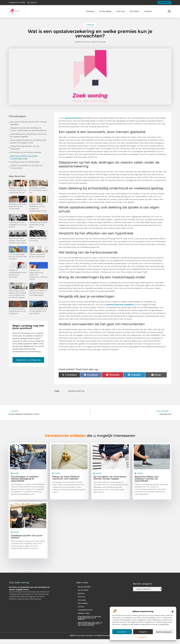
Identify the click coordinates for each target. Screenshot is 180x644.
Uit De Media (105, 11)
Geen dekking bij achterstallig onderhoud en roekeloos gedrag (28, 135)
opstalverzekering (76, 391)
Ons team (135, 11)
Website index (84, 613)
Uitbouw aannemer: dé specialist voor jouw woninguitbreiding (38, 293)
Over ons (121, 11)
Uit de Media (83, 590)
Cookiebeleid (142, 637)
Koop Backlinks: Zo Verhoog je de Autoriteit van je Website (89, 618)
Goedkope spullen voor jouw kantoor (27, 537)
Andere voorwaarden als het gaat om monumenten (26, 167)
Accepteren (122, 632)
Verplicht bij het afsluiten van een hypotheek (25, 147)
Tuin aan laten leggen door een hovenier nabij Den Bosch (18, 257)
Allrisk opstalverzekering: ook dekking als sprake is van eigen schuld (28, 141)
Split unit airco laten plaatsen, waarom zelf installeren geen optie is (18, 241)
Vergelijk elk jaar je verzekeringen (25, 162)
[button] (172, 611)
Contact (148, 11)
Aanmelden (83, 603)
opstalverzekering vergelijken (120, 305)
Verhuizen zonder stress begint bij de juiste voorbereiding (18, 206)
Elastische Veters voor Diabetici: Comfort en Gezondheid (147, 479)
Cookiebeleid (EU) (85, 610)
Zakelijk (90, 25)
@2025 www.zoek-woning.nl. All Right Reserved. (90, 635)
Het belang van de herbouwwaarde (26, 152)
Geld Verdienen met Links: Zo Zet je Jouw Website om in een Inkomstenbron (90, 624)
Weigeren (143, 632)
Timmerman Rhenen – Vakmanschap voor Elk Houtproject (17, 311)
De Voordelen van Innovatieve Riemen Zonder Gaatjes (110, 478)
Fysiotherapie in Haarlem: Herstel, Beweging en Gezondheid (25, 479)
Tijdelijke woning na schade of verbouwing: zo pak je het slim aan (17, 190)
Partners (90, 11)
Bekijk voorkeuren (164, 632)
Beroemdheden (84, 587)
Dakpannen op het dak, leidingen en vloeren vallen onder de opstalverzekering (28, 129)
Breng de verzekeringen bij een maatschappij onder (24, 157)
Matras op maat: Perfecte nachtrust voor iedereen (66, 478)
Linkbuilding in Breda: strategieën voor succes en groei (18, 225)
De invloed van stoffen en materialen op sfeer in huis (38, 190)
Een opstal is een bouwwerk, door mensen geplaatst (29, 123)
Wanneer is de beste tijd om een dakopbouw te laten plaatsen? (38, 311)
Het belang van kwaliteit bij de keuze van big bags (38, 225)
